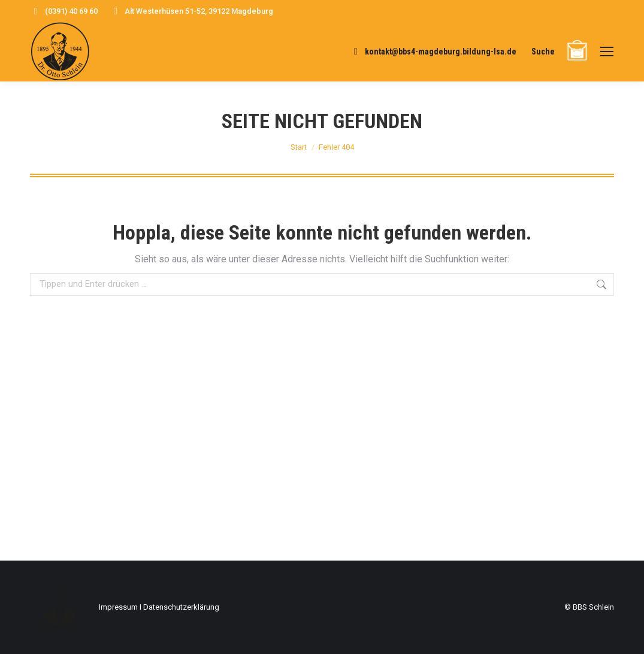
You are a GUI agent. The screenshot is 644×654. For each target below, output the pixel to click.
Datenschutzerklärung (181, 607)
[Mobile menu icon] (607, 52)
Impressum (118, 607)
